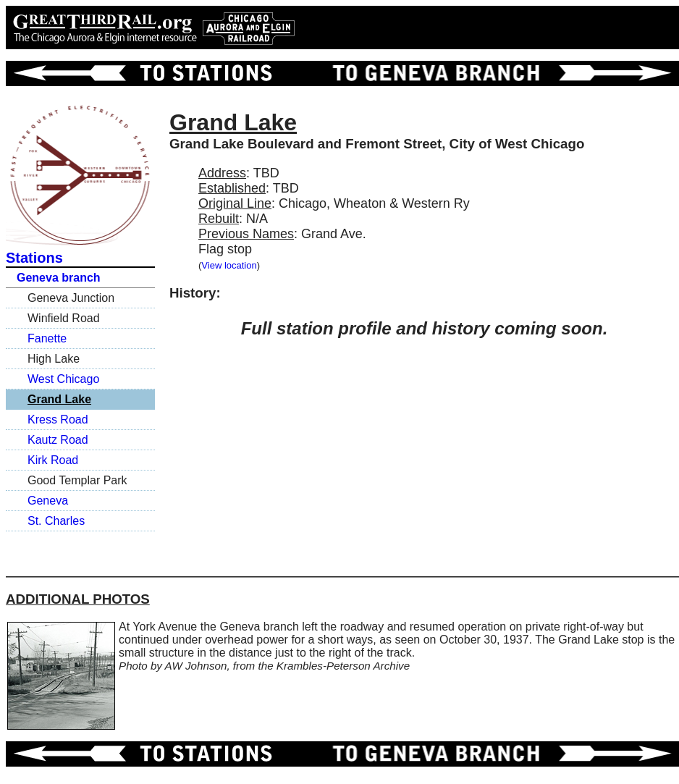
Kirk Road (53, 460)
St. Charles (56, 521)
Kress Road (58, 420)
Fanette (47, 338)
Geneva (48, 501)
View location (229, 265)
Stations (34, 258)
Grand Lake (59, 399)
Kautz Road (58, 440)
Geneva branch (59, 278)
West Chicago (63, 379)
